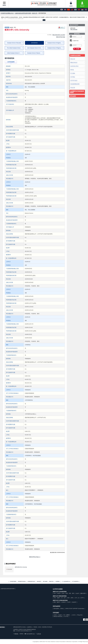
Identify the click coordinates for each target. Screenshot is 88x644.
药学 (68, 598)
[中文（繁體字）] (72, 10)
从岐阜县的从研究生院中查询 (8, 589)
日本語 (55, 615)
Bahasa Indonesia (58, 616)
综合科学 (74, 602)
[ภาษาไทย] (86, 10)
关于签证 (73, 77)
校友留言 (39, 582)
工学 (76, 598)
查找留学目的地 (22, 582)
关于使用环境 (75, 582)
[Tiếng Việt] (79, 10)
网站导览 (51, 582)
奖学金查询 (73, 96)
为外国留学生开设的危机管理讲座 (77, 92)
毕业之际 (73, 88)
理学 (72, 598)
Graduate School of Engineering (55, 43)
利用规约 (58, 582)
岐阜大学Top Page (61, 37)
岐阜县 (12, 27)
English (60, 615)
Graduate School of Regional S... (55, 48)
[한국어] (75, 10)
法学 (63, 593)
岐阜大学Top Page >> (35, 557)
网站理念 (16, 634)
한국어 (74, 615)
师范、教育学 (57, 602)
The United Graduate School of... (15, 48)
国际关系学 (83, 593)
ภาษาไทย (66, 616)
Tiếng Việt (79, 615)
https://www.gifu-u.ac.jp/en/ (59, 35)
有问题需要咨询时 (75, 84)
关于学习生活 (74, 80)
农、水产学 (81, 598)
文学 (55, 593)
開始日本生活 (74, 62)
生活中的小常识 (74, 66)
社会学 (77, 593)
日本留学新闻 (13, 582)
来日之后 (73, 59)
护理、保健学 (57, 598)
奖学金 (72, 70)
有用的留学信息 (31, 582)
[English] (65, 10)
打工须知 (73, 73)
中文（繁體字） (67, 615)
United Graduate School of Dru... (15, 53)
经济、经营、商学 (70, 593)
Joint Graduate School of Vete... (35, 48)
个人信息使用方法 (66, 582)
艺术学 (69, 602)
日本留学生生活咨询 (75, 55)
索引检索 (45, 582)
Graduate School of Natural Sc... (35, 53)
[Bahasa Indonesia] (82, 10)
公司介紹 (38, 634)
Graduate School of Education (14, 43)
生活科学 (64, 602)
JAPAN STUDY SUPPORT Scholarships (75, 609)
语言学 (59, 593)
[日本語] (62, 10)
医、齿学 (64, 598)
